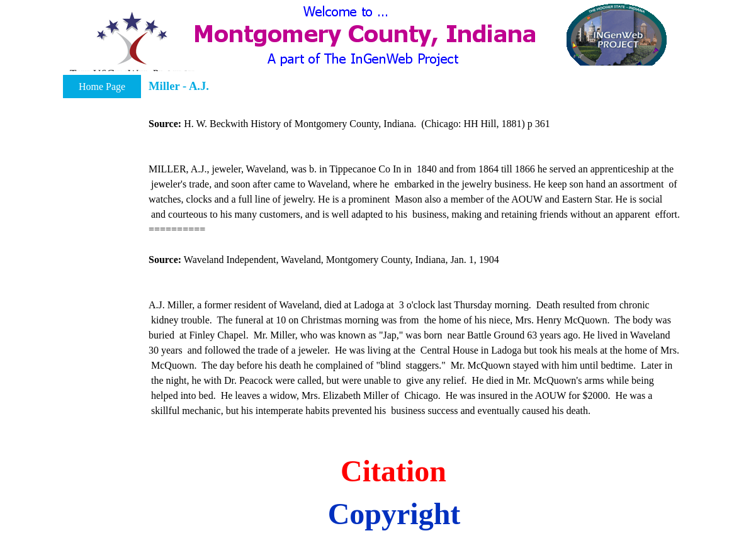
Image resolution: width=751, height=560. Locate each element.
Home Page (102, 87)
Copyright (394, 514)
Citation (393, 471)
